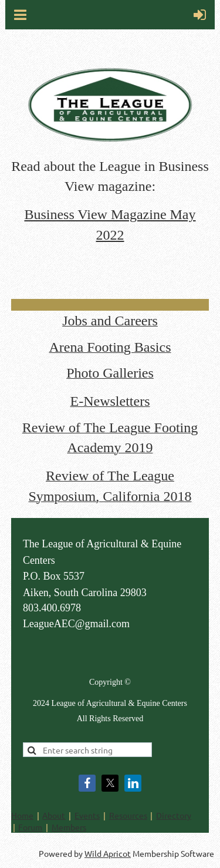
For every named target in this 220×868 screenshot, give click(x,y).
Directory (174, 815)
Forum (30, 827)
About (54, 815)
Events (87, 815)
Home (22, 815)
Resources (128, 815)
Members (69, 827)
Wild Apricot (108, 853)
